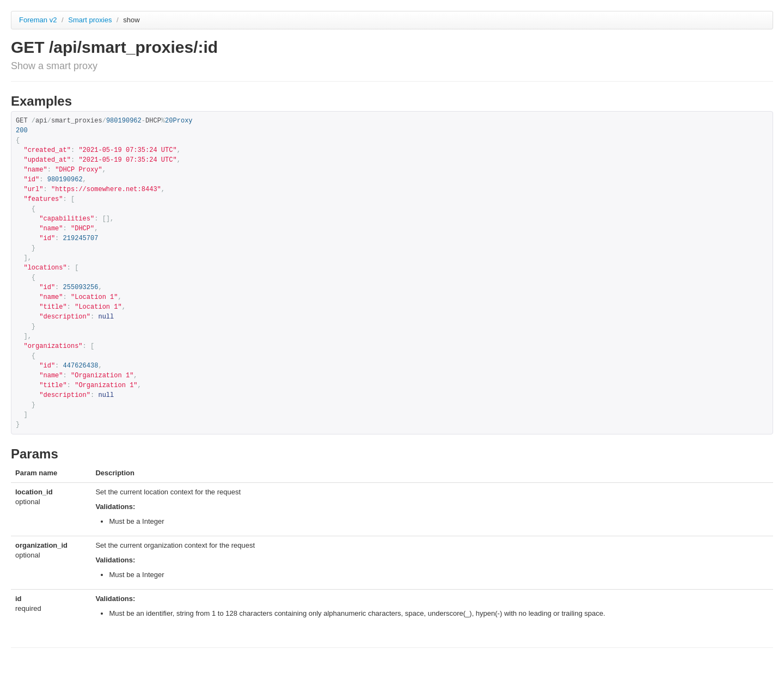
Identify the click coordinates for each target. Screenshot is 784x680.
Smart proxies (91, 20)
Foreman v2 (38, 20)
